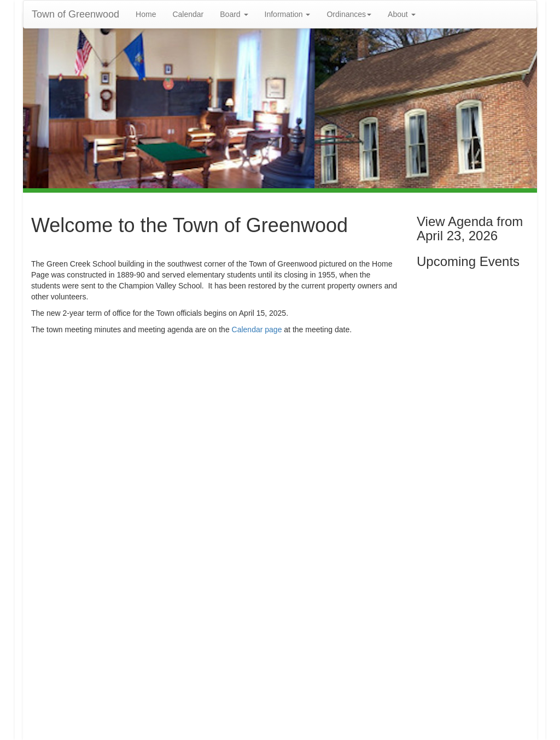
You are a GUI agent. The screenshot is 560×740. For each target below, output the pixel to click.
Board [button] (234, 14)
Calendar (188, 14)
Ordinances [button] (349, 14)
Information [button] (288, 14)
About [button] (401, 14)
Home (146, 14)
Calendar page (257, 329)
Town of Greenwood (75, 14)
